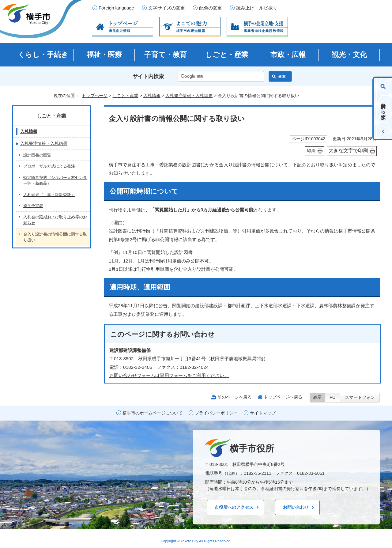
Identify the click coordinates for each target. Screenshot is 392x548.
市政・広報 (288, 55)
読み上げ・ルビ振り (257, 8)
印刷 (311, 151)
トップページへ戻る (283, 397)
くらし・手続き (43, 55)
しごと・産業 (227, 55)
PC (332, 397)
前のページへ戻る (235, 397)
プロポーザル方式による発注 (49, 166)
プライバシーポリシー (216, 413)
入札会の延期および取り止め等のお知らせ (55, 220)
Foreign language (116, 8)
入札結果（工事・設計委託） (49, 195)
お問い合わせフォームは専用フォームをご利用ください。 (169, 375)
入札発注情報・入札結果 (189, 96)
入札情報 (152, 96)
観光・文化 (349, 55)
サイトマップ (263, 413)
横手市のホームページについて (153, 413)
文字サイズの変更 (167, 8)
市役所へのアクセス (234, 507)
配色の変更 (211, 8)
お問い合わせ (296, 507)
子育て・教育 (166, 55)
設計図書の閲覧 (37, 155)
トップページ (95, 96)
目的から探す (383, 108)
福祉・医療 (104, 55)
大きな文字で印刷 (348, 151)
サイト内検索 (148, 76)
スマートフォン (360, 397)
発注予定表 (33, 206)
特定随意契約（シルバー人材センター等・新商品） (55, 181)
